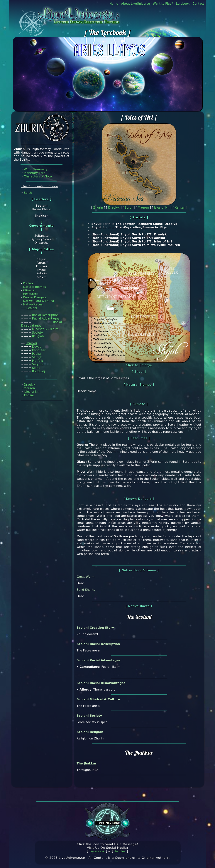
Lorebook (183, 4)
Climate (29, 290)
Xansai (29, 395)
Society (37, 333)
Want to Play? (163, 4)
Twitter (120, 851)
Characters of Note (38, 176)
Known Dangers (35, 297)
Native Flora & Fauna (39, 301)
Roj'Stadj (38, 371)
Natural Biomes (34, 287)
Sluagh (37, 357)
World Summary (36, 169)
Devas (37, 347)
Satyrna (38, 364)
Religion (38, 336)
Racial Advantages (46, 319)
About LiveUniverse (135, 4)
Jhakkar (32, 343)
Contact (198, 4)
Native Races (33, 304)
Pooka (36, 354)
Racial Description (45, 315)
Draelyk (30, 385)
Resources (31, 294)
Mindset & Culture (45, 329)
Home (114, 4)
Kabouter (39, 350)
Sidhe (36, 368)
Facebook (97, 851)
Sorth (28, 193)
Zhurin (98, 208)
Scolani (32, 308)
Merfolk (37, 361)
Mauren (29, 388)
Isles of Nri (32, 392)
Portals (28, 283)
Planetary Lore (35, 173)
